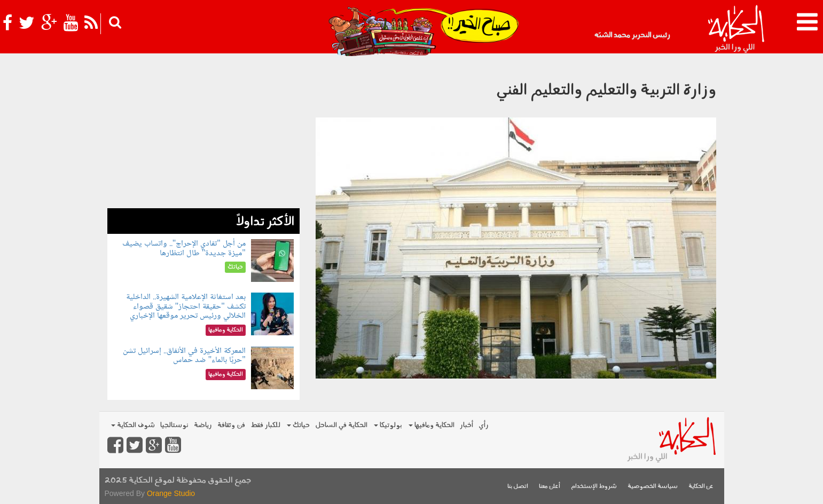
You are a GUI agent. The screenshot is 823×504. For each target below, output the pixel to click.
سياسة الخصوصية (653, 487)
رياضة (203, 425)
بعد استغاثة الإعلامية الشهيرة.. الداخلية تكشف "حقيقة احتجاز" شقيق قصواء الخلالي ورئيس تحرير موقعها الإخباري (186, 306)
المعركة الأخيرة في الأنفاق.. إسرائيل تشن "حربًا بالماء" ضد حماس (184, 356)
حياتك (298, 425)
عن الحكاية (701, 487)
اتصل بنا (518, 487)
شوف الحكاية (133, 425)
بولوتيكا (388, 425)
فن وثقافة (231, 425)
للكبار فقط (265, 425)
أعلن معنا (550, 487)
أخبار (467, 425)
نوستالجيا (174, 425)
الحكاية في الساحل (341, 425)
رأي (484, 425)
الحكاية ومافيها (432, 425)
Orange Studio (171, 493)
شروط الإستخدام (594, 487)
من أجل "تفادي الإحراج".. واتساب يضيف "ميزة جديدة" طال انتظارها (184, 249)
